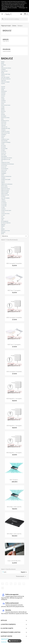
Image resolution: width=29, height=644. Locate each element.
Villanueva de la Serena (6, 68)
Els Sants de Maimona (6, 79)
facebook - (4, 642)
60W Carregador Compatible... (15, 318)
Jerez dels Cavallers (5, 77)
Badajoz (7, 31)
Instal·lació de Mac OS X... (14, 561)
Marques (6, 39)
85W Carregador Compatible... (15, 263)
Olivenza (3, 76)
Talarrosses (4, 80)
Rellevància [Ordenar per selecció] (14, 236)
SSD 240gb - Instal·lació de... (15, 507)
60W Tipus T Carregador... (15, 345)
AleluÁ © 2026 (5, 639)
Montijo (3, 73)
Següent (24, 572)
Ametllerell (3, 70)
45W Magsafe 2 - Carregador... (15, 426)
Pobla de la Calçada (5, 82)
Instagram (24, 584)
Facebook (3, 584)
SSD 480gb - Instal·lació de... (15, 534)
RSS (11, 584)
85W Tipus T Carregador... (15, 290)
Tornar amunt (21, 576)
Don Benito (3, 65)
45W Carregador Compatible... (14, 372)
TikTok (3, 588)
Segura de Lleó (4, 71)
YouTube (15, 584)
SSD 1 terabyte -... (14, 480)
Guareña (3, 84)
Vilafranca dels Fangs (6, 74)
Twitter (7, 584)
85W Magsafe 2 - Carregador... (14, 453)
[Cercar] (14, 19)
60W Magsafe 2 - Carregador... (14, 399)
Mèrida (3, 63)
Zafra (2, 66)
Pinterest (19, 584)
